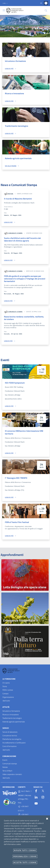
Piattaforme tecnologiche (12, 739)
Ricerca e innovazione (14, 93)
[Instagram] (43, 797)
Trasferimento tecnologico (17, 126)
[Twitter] (43, 790)
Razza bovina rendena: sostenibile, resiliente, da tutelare (24, 318)
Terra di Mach (7, 771)
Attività (6, 707)
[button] (5, 3)
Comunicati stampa (15, 233)
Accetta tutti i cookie (25, 862)
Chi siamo (6, 683)
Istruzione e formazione (15, 61)
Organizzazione (8, 697)
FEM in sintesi (8, 690)
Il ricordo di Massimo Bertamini (18, 199)
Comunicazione (9, 756)
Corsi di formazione (9, 746)
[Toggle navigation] (4, 10)
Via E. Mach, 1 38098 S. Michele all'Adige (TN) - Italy (25, 797)
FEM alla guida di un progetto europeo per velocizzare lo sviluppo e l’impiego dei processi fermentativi (25, 279)
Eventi (5, 760)
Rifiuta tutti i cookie (25, 850)
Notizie (11, 194)
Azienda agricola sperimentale (18, 158)
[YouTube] (36, 803)
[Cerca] (46, 11)
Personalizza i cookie (25, 856)
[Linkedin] (36, 797)
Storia (5, 686)
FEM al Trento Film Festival (17, 522)
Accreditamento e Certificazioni (14, 743)
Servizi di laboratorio (10, 732)
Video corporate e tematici (12, 774)
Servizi (6, 728)
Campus (5, 694)
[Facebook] (36, 790)
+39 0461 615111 (23, 808)
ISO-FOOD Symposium (15, 383)
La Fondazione (9, 679)
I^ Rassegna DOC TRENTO (16, 478)
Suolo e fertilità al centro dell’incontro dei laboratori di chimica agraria (22, 239)
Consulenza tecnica (10, 736)
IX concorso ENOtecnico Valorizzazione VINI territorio (24, 432)
